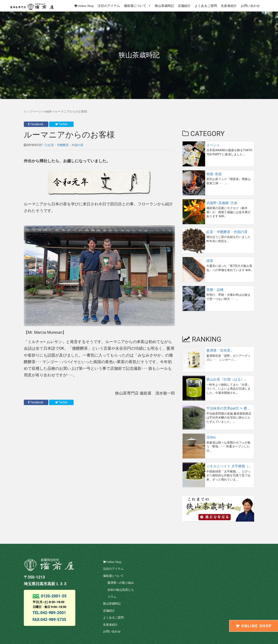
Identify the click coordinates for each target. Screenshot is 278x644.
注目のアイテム (109, 6)
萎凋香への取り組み (121, 583)
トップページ (33, 111)
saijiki (48, 111)
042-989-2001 (53, 613)
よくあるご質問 (206, 6)
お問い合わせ (250, 6)
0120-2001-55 (53, 596)
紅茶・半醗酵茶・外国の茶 (64, 145)
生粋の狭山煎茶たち (121, 590)
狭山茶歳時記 (164, 6)
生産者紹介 (229, 6)
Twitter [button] (61, 124)
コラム (112, 597)
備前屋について (137, 6)
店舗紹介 (184, 6)
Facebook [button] (36, 124)
